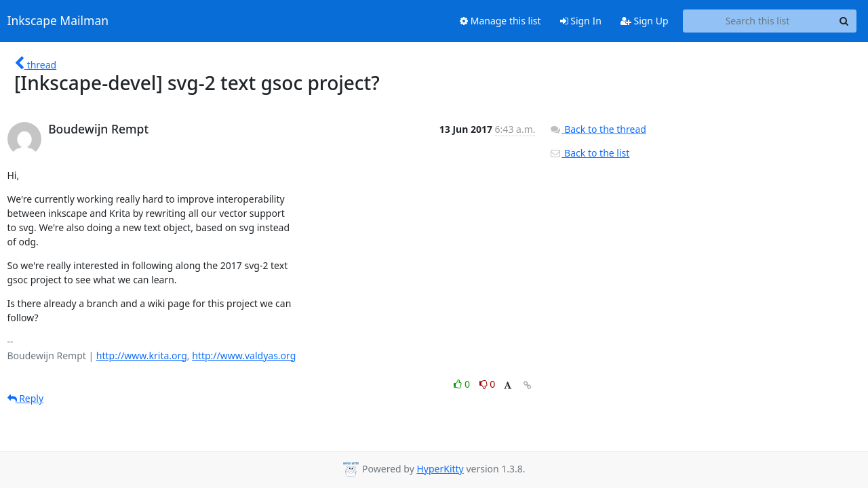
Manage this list (500, 21)
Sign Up (645, 21)
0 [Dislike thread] (488, 384)
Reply (26, 398)
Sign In (581, 21)
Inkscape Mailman (58, 21)
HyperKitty (440, 469)
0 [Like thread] (463, 384)
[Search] (844, 21)
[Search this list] (758, 21)
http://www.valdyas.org (244, 355)
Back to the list (589, 153)
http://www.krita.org (142, 355)
